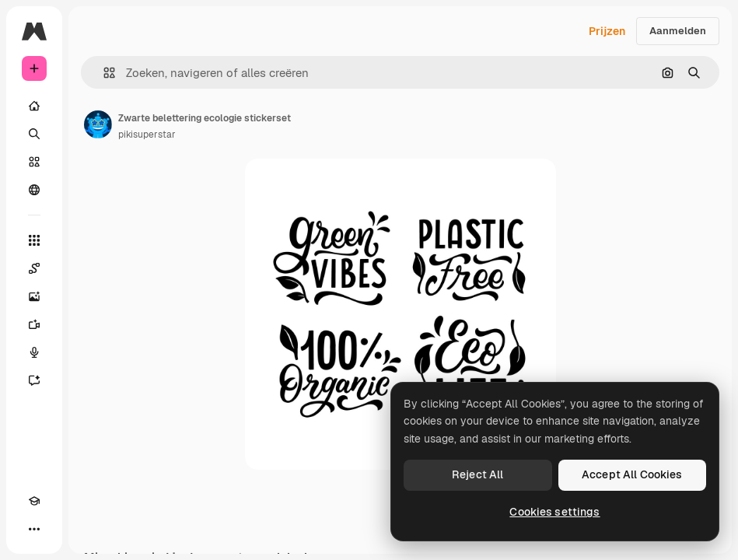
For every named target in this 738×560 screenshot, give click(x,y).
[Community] (34, 190)
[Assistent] (34, 380)
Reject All (477, 474)
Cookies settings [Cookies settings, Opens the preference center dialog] (554, 512)
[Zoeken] (34, 134)
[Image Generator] (34, 296)
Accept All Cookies (632, 474)
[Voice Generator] (34, 352)
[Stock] (34, 162)
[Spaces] (34, 268)
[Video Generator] (34, 324)
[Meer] (34, 529)
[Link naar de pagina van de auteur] (98, 124)
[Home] (34, 106)
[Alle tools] (34, 240)
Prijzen (607, 31)
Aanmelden (678, 31)
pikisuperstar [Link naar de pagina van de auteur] (147, 135)
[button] (103, 73)
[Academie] (34, 501)
